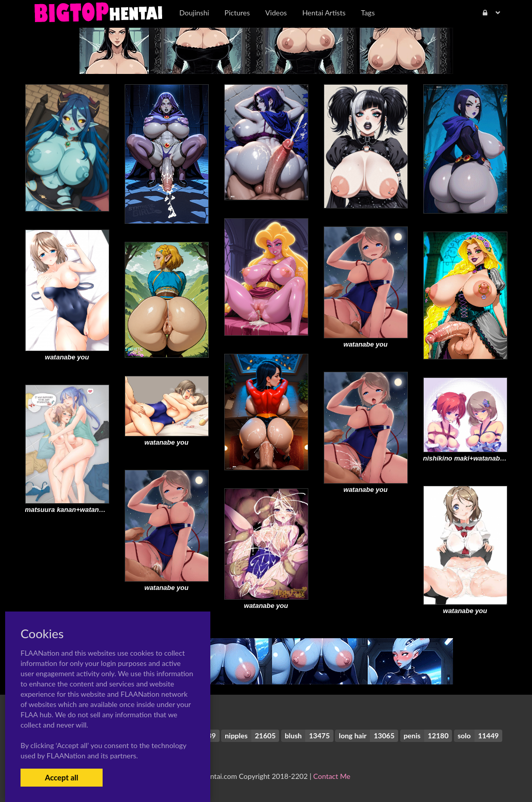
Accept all (61, 777)
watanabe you (366, 344)
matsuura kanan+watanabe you (75, 510)
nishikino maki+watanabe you (470, 458)
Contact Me (332, 776)
